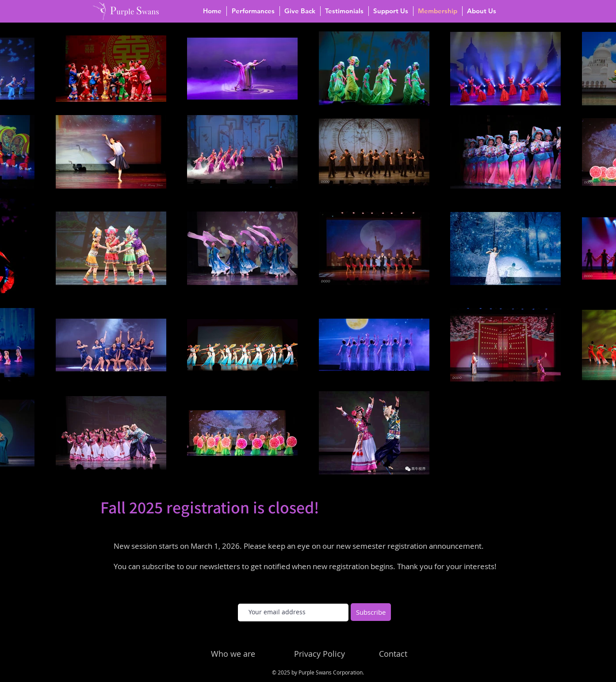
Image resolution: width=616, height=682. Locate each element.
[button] (253, 11)
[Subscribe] (371, 612)
